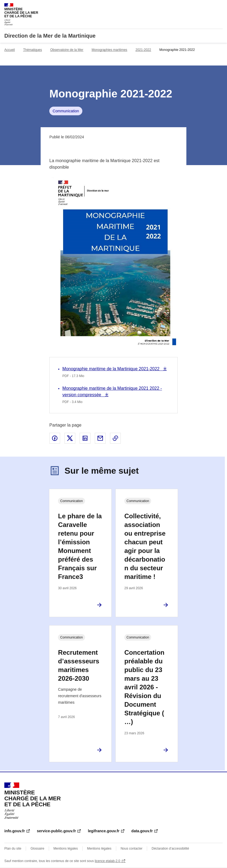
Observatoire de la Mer (67, 50)
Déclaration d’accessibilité (170, 849)
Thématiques (32, 50)
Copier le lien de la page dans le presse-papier (115, 438)
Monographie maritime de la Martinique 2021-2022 (111, 369)
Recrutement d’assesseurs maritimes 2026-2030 (79, 665)
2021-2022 (143, 50)
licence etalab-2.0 (108, 861)
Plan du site (13, 849)
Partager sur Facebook (55, 438)
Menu (219, 6)
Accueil (10, 50)
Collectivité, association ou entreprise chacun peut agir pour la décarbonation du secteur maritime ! (145, 546)
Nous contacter (132, 849)
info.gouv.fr (15, 831)
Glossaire (38, 849)
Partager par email (100, 438)
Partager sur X (70, 438)
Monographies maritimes (109, 50)
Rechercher (209, 6)
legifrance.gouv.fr (103, 831)
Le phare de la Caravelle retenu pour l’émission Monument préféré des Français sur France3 (80, 546)
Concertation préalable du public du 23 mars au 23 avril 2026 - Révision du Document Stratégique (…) (144, 687)
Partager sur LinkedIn (85, 438)
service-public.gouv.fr (56, 831)
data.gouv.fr (142, 831)
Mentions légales (66, 849)
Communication (66, 111)
